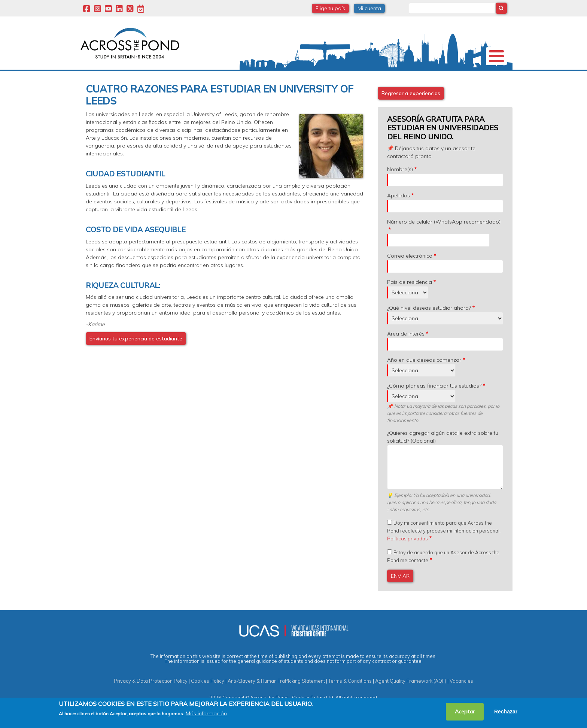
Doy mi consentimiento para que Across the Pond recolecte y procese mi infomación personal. (444, 551)
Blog (454, 80)
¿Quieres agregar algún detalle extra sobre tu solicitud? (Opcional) (443, 457)
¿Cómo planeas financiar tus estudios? (434, 406)
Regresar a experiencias (411, 113)
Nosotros (100, 80)
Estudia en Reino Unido (200, 80)
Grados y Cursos (293, 80)
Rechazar (506, 712)
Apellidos (399, 216)
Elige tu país (330, 8)
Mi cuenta (369, 8)
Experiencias (353, 80)
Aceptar (465, 712)
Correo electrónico (410, 276)
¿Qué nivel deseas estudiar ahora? (429, 328)
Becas (258, 80)
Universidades (145, 80)
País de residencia (410, 302)
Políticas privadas (407, 559)
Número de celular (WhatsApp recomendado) (444, 242)
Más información (206, 713)
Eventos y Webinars (397, 80)
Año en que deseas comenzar (424, 380)
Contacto (487, 80)
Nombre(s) (400, 189)
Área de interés (406, 354)
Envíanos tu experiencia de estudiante (136, 359)
